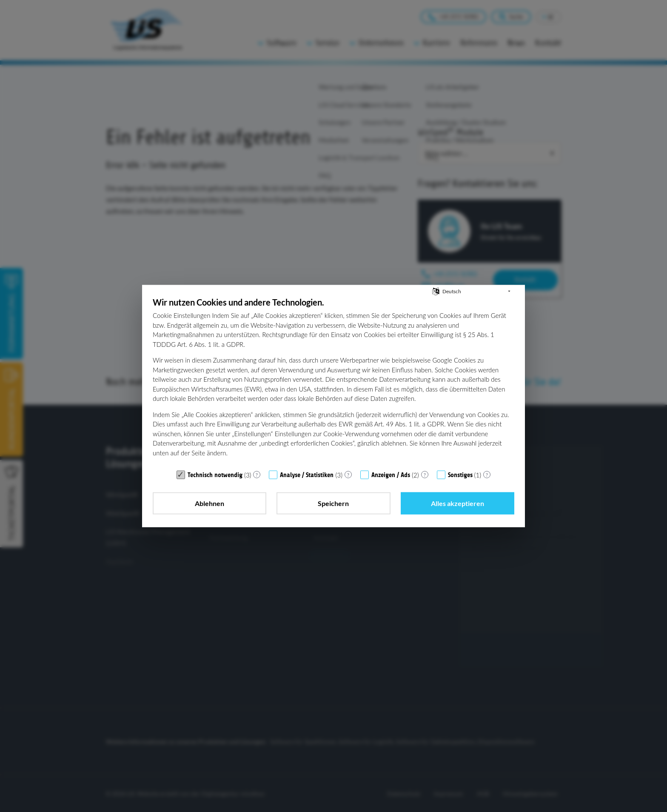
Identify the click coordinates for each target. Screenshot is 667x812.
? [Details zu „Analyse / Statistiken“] (348, 474)
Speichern (333, 503)
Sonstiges (460, 475)
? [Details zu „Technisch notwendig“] (257, 474)
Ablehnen (210, 503)
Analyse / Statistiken (307, 475)
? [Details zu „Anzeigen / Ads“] (425, 474)
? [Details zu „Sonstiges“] (487, 474)
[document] (333, 381)
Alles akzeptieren (457, 503)
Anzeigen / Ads (391, 475)
